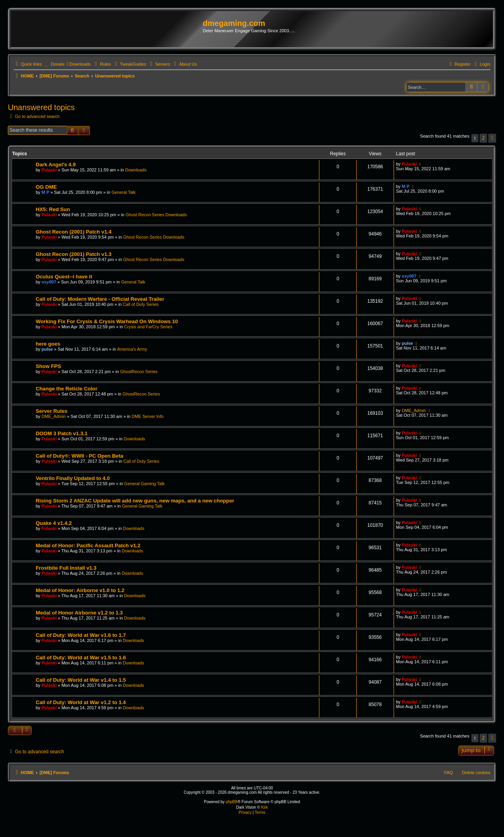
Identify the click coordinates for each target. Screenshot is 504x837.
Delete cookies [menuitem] (476, 773)
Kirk (265, 807)
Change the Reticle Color (67, 389)
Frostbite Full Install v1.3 (66, 568)
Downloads (136, 170)
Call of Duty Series (140, 304)
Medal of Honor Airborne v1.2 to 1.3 (79, 613)
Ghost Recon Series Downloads (156, 215)
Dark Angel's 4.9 (56, 165)
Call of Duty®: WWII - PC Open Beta (80, 456)
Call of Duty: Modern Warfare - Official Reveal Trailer (100, 299)
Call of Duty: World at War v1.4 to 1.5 (81, 680)
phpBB (232, 802)
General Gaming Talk (144, 484)
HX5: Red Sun (53, 209)
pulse (47, 349)
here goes (48, 344)
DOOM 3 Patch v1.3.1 (62, 433)
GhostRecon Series (139, 372)
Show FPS (48, 366)
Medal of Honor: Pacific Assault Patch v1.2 (88, 545)
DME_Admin (54, 416)
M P (46, 192)
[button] (492, 138)
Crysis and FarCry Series (148, 327)
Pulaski (49, 170)
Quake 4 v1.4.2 (54, 523)
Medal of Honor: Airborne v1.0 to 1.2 (80, 590)
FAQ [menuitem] (449, 773)
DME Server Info (148, 416)
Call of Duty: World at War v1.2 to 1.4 (81, 702)
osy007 (49, 282)
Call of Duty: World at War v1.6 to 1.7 (81, 635)
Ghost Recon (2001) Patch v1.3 (74, 254)
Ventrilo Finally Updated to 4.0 (73, 478)
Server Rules (52, 411)
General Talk (124, 192)
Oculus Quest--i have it (64, 277)
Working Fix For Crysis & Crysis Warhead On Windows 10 (107, 321)
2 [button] (483, 138)
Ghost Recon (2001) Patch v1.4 (74, 232)
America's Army (132, 349)
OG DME (46, 187)
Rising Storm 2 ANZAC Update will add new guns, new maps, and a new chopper (135, 501)
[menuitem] (54, 64)
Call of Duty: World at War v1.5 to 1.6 (81, 658)
